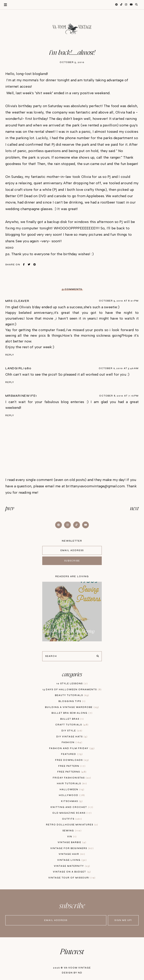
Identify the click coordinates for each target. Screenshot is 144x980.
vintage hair (72, 854)
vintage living (72, 860)
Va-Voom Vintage (77, 968)
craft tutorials (72, 725)
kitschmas (72, 801)
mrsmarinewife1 (21, 396)
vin (72, 837)
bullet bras (72, 719)
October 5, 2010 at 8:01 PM (119, 301)
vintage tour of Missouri (72, 878)
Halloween (72, 790)
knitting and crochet (72, 807)
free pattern (72, 766)
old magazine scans (72, 813)
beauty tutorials (72, 695)
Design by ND (72, 973)
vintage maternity (72, 866)
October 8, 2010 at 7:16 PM (119, 396)
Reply (10, 355)
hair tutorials (72, 784)
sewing (72, 831)
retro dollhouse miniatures (72, 825)
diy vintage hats (72, 737)
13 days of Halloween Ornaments (72, 690)
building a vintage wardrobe (72, 707)
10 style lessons (72, 684)
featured (72, 754)
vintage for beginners (72, 848)
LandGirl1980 (18, 368)
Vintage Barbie (72, 842)
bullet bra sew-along (72, 713)
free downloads (72, 760)
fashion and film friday (72, 748)
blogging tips (72, 701)
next (134, 509)
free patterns (72, 772)
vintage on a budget (72, 872)
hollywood (72, 795)
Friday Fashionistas (72, 778)
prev (10, 509)
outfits (72, 819)
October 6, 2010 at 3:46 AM (119, 368)
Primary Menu (3, 5)
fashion (72, 742)
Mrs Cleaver (17, 301)
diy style (72, 731)
